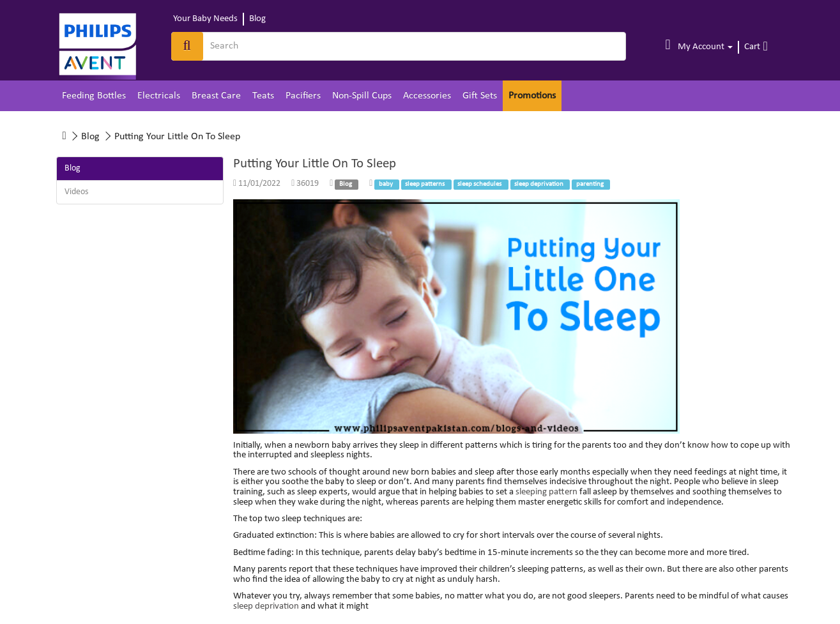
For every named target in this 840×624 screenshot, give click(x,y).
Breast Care (216, 96)
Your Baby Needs (205, 19)
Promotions (532, 96)
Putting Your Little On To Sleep (177, 137)
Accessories (427, 96)
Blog (257, 19)
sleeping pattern (546, 492)
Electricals (159, 96)
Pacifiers (303, 96)
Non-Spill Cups (362, 96)
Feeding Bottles (94, 96)
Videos (76, 192)
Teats (263, 96)
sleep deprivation (266, 606)
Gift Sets (480, 96)
